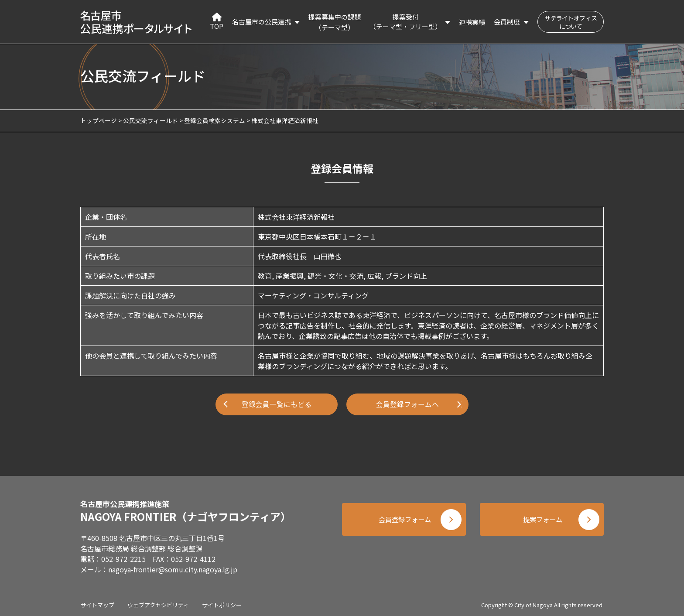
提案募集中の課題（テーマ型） (335, 22)
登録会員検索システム (215, 120)
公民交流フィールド (150, 120)
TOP (217, 22)
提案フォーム (543, 519)
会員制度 (507, 22)
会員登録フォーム (403, 519)
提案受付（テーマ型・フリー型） (405, 22)
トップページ (99, 120)
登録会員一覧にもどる (277, 404)
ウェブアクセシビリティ (158, 603)
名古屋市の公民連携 (262, 22)
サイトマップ (97, 603)
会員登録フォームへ (407, 404)
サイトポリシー (222, 603)
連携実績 (472, 22)
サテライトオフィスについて (571, 22)
